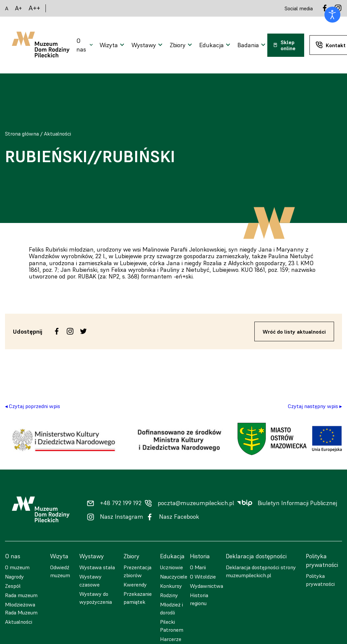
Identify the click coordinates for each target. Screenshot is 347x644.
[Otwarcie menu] (85, 45)
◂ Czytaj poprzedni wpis (33, 406)
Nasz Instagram (122, 517)
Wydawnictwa (207, 586)
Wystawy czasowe (90, 581)
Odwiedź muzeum (60, 571)
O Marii (198, 567)
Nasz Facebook (179, 517)
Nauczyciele (174, 577)
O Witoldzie (203, 577)
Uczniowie (172, 567)
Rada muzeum (21, 595)
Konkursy (171, 586)
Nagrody (14, 577)
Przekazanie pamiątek (138, 598)
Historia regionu (199, 599)
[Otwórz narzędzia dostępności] (332, 15)
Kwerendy (135, 585)
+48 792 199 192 (121, 503)
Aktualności (57, 134)
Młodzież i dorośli (172, 608)
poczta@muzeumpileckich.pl (196, 503)
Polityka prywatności (320, 580)
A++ (34, 8)
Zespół (13, 586)
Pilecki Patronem (172, 626)
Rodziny (169, 595)
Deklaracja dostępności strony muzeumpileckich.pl (261, 571)
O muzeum (17, 567)
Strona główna (22, 134)
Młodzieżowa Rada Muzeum (21, 608)
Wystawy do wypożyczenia (96, 598)
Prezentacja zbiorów (137, 571)
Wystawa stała (97, 567)
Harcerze (171, 639)
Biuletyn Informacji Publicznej (297, 503)
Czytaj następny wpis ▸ (315, 406)
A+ (18, 8)
